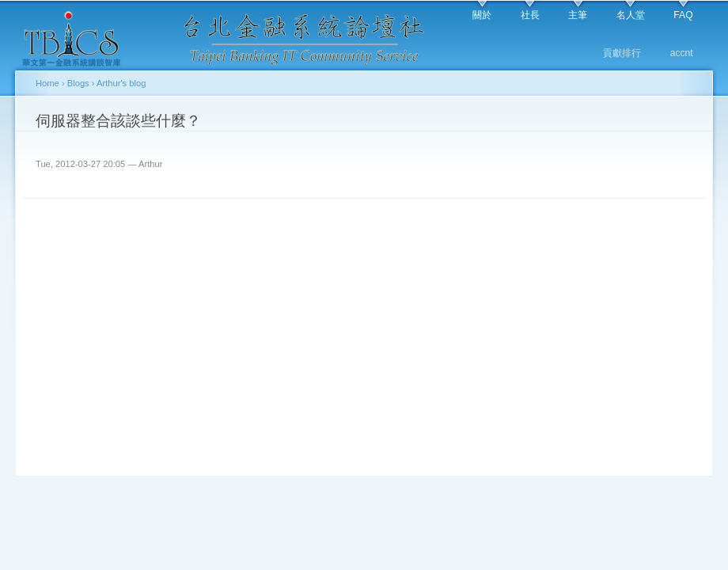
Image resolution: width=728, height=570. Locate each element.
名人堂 (631, 15)
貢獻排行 (622, 53)
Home (47, 83)
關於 (482, 15)
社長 (530, 15)
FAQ (683, 15)
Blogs (78, 83)
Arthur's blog (121, 83)
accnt (682, 53)
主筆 (578, 15)
